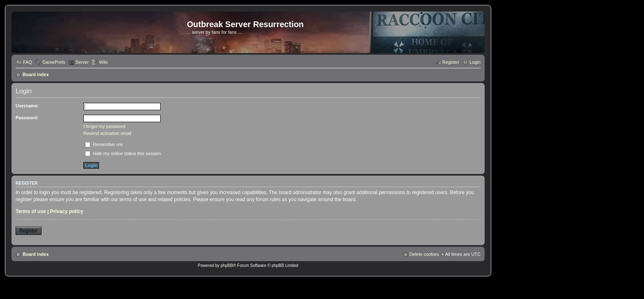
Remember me (104, 144)
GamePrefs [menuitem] (54, 62)
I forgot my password (104, 126)
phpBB (227, 265)
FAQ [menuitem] (28, 62)
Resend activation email (107, 133)
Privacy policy (67, 211)
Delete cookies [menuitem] (424, 254)
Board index (36, 74)
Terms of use (31, 211)
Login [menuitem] (475, 62)
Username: (27, 106)
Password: (27, 118)
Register (29, 231)
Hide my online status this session (123, 153)
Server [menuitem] (82, 62)
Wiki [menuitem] (103, 62)
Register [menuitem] (451, 62)
